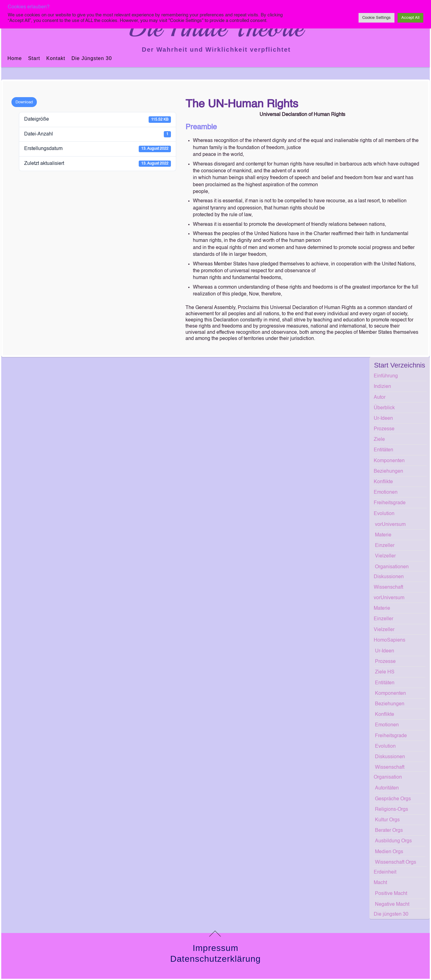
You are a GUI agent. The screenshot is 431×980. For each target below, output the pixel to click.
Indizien (382, 387)
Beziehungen (388, 471)
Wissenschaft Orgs (396, 862)
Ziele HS (385, 672)
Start (34, 58)
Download (24, 102)
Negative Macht (392, 905)
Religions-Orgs (392, 810)
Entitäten (383, 450)
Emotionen (386, 492)
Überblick (384, 408)
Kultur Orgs (387, 820)
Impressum (215, 948)
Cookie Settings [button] (377, 18)
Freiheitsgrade (390, 503)
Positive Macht (391, 894)
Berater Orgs (389, 831)
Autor (380, 398)
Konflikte (383, 482)
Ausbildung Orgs (393, 841)
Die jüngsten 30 (92, 58)
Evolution (384, 514)
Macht (380, 883)
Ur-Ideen (383, 419)
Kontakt (56, 58)
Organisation (388, 777)
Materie (383, 535)
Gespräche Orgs (393, 799)
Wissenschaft (388, 587)
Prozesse (384, 429)
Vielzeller (385, 556)
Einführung (386, 376)
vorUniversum (390, 525)
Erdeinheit (385, 872)
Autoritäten (387, 788)
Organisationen (392, 567)
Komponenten (389, 461)
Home (15, 58)
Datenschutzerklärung (215, 959)
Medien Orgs (389, 852)
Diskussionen (389, 577)
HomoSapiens (390, 640)
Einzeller (385, 546)
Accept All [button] (410, 18)
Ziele (379, 440)
